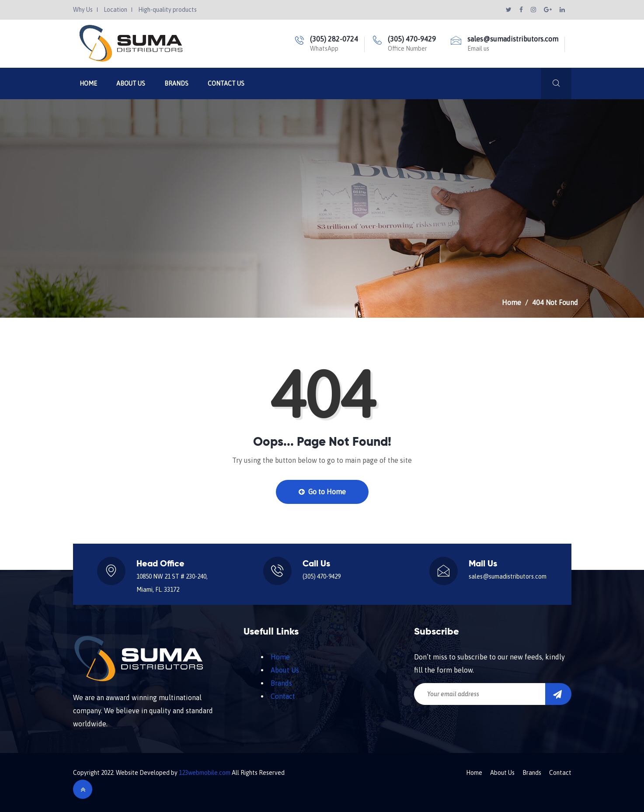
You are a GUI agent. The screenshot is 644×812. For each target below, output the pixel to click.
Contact (283, 696)
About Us (131, 83)
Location (115, 10)
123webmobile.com (205, 773)
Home (88, 83)
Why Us (83, 10)
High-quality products (167, 10)
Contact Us (226, 83)
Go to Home (322, 492)
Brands (176, 83)
